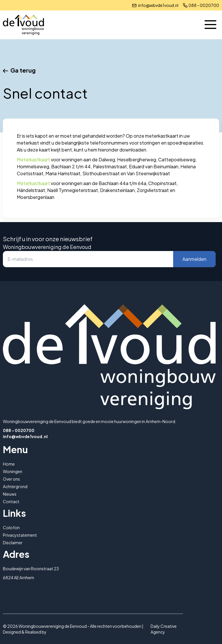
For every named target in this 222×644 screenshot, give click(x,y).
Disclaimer (13, 542)
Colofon (11, 527)
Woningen (13, 471)
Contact (11, 501)
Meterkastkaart (33, 159)
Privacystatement (20, 535)
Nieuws (10, 494)
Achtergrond (15, 486)
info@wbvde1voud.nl (158, 5)
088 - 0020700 (204, 5)
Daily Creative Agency (164, 629)
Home (9, 464)
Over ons (11, 479)
